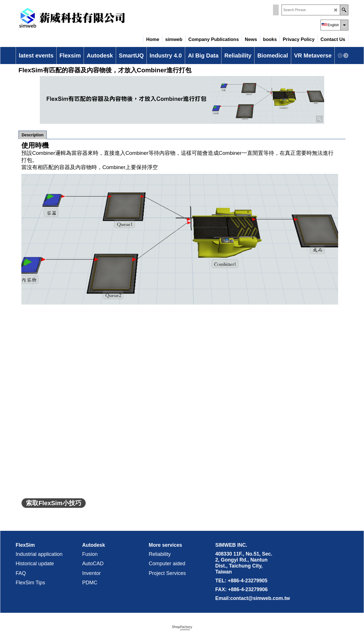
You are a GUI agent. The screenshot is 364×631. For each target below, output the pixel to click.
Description (33, 135)
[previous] (340, 56)
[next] (346, 56)
